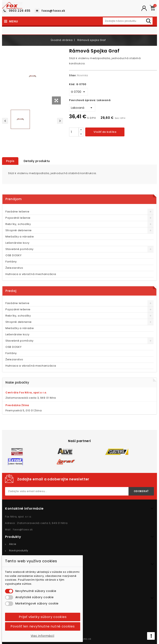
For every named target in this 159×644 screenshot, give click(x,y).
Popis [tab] (10, 161)
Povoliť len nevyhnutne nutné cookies (43, 626)
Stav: (73, 75)
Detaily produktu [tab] (37, 161)
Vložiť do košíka (105, 132)
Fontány (11, 262)
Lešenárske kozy (17, 243)
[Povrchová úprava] (82, 108)
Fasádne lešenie (17, 212)
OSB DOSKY (13, 255)
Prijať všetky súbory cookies (43, 617)
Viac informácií (43, 636)
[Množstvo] (74, 132)
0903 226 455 (20, 11)
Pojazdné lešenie (18, 218)
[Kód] (78, 92)
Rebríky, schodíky (18, 224)
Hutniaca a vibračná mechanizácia (31, 274)
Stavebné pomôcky (19, 249)
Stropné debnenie (19, 230)
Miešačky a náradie (20, 237)
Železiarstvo (14, 268)
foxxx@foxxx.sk (53, 11)
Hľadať (149, 20)
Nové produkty (19, 550)
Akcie (13, 544)
